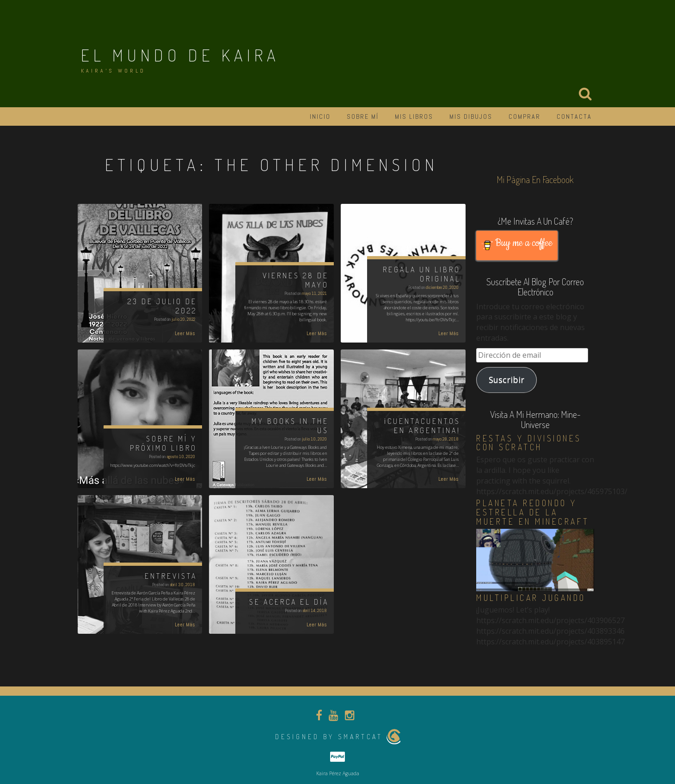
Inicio (320, 116)
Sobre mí (363, 116)
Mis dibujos (471, 116)
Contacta (574, 116)
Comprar (525, 116)
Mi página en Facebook (535, 179)
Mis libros (414, 116)
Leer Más (185, 333)
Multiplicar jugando (531, 598)
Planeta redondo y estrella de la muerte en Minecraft (533, 512)
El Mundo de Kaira (180, 55)
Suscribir (506, 380)
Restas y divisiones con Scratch (529, 443)
